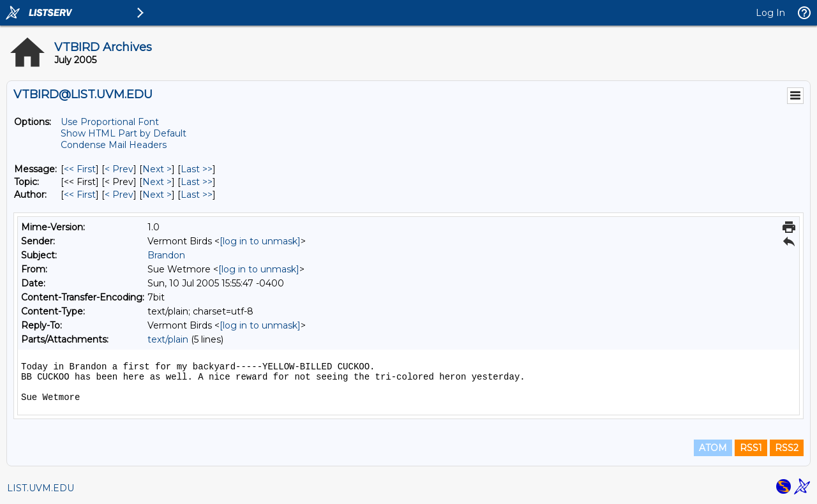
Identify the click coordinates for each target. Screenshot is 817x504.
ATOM (713, 448)
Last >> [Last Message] (197, 169)
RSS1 (751, 448)
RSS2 (787, 448)
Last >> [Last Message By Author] (197, 195)
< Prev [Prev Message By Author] (119, 195)
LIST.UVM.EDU (41, 488)
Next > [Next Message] (157, 169)
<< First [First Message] (80, 169)
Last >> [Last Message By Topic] (197, 182)
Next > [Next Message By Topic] (157, 182)
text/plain (168, 339)
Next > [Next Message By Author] (157, 195)
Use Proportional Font (110, 122)
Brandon (166, 255)
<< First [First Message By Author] (80, 195)
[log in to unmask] (260, 241)
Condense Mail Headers (114, 145)
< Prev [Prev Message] (119, 169)
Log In (770, 13)
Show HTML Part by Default (124, 133)
